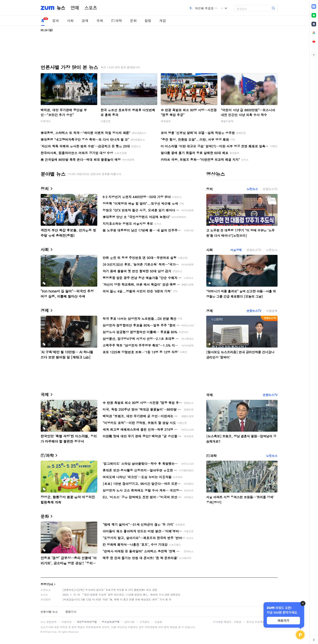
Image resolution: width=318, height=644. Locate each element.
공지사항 (130, 622)
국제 (100, 21)
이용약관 (67, 622)
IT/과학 (117, 21)
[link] (314, 6)
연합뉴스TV (270, 189)
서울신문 (106, 121)
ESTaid (47, 632)
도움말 (158, 622)
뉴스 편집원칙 (49, 622)
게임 (163, 21)
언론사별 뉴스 (49, 612)
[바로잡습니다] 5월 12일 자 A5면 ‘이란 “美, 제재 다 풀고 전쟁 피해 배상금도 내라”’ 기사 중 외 (117, 599)
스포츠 (91, 8)
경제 (85, 21)
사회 (70, 21)
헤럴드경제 (227, 121)
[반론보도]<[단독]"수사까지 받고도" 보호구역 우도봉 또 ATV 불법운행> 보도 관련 (110, 590)
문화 (133, 21)
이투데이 (46, 121)
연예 (75, 8)
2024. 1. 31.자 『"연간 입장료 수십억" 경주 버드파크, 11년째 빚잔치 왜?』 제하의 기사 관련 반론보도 (122, 595)
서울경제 (236, 250)
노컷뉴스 (252, 189)
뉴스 (61, 8)
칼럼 (148, 21)
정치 (56, 21)
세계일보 (166, 121)
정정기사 (47, 584)
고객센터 (145, 622)
